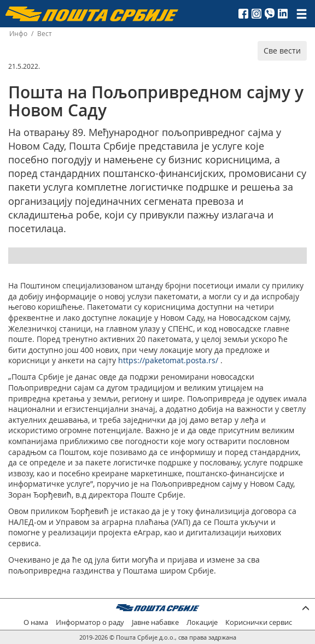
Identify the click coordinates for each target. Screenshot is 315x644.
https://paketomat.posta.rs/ (168, 360)
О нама (36, 622)
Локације (202, 622)
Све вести (282, 51)
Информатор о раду (90, 622)
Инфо (18, 34)
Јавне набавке (155, 622)
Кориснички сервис (259, 622)
